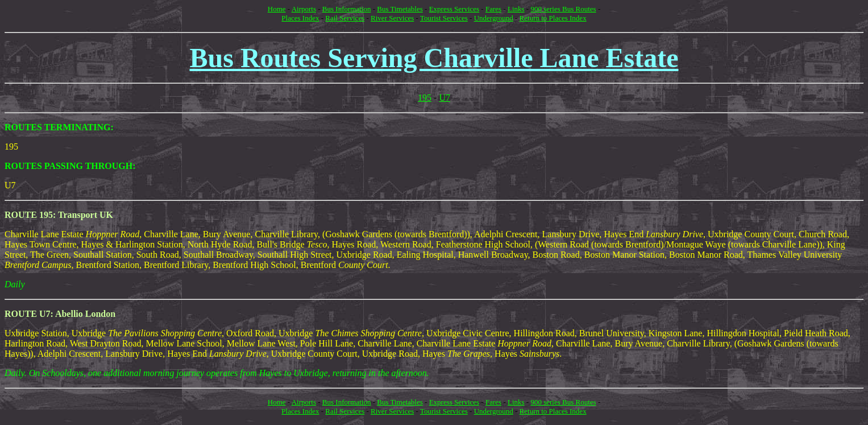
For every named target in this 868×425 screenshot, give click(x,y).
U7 (445, 98)
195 (425, 98)
